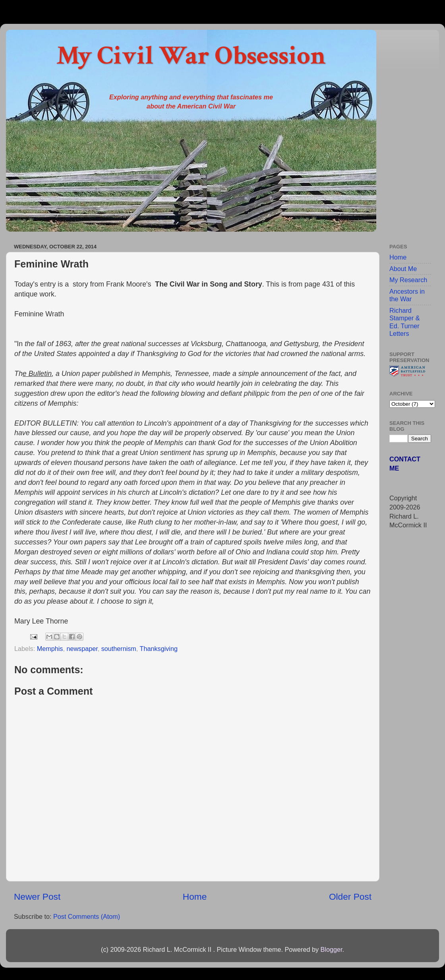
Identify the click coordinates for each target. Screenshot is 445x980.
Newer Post (37, 897)
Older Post (350, 897)
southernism (119, 649)
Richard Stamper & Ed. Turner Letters (404, 322)
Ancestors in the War (407, 295)
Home (195, 897)
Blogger (331, 949)
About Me (403, 269)
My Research (408, 280)
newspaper (82, 649)
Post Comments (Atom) (87, 916)
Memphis (50, 649)
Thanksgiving (159, 649)
